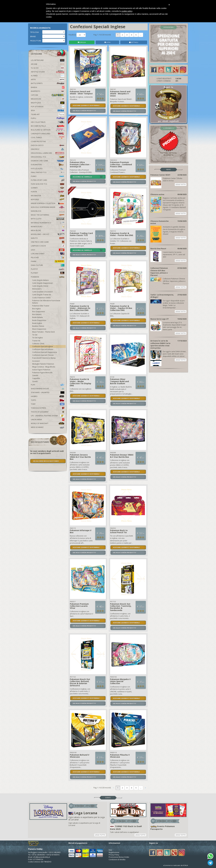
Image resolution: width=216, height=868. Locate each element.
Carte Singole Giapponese (42, 283)
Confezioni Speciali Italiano (43, 349)
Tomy (48, 404)
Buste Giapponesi (39, 320)
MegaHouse (48, 99)
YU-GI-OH (48, 68)
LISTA (107, 42)
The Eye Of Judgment (48, 412)
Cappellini (36, 378)
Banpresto (48, 91)
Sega (48, 110)
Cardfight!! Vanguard (48, 134)
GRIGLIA (82, 42)
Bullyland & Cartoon (48, 130)
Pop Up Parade (48, 107)
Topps (48, 400)
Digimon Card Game (48, 161)
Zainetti (35, 375)
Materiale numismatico (48, 223)
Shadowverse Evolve (48, 389)
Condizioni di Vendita (117, 860)
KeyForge (48, 200)
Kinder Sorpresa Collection (48, 203)
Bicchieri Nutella (48, 126)
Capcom (48, 95)
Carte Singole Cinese (40, 286)
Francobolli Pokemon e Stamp (44, 358)
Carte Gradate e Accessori (42, 292)
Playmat (48, 273)
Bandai (48, 87)
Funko (48, 176)
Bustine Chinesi (38, 326)
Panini (48, 261)
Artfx (48, 80)
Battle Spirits (48, 83)
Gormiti (48, 188)
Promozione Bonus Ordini (119, 857)
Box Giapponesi (39, 312)
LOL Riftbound (48, 60)
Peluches (48, 258)
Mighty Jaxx (48, 103)
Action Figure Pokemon (41, 370)
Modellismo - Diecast (48, 234)
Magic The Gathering (48, 215)
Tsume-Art (48, 114)
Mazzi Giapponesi (39, 329)
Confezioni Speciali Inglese (43, 346)
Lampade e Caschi (48, 246)
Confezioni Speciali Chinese (43, 355)
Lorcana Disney (48, 254)
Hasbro (48, 396)
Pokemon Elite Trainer (41, 306)
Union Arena (48, 420)
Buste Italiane (37, 317)
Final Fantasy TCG (48, 172)
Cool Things (48, 138)
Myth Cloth (48, 219)
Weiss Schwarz (48, 427)
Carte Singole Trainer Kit (42, 295)
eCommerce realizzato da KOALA (176, 865)
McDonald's (37, 289)
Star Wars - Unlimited (48, 392)
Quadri (35, 381)
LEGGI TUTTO (181, 184)
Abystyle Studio (48, 72)
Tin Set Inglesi (37, 338)
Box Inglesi (36, 309)
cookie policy (127, 11)
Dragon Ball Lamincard (48, 153)
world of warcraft (48, 423)
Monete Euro (48, 227)
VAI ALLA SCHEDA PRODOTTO (84, 111)
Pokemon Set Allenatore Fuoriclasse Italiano (46, 302)
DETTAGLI (134, 42)
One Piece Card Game (48, 242)
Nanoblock (48, 211)
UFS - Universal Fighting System (48, 416)
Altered (48, 76)
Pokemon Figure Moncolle (42, 373)
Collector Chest (38, 344)
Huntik (48, 192)
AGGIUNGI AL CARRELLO (82, 177)
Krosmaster (48, 196)
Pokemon (48, 277)
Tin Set (35, 335)
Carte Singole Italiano (40, 280)
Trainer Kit (36, 341)
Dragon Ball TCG (48, 157)
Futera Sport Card (48, 180)
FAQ (110, 850)
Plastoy (48, 269)
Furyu (48, 118)
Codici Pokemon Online (41, 298)
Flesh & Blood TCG (48, 184)
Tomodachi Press (48, 408)
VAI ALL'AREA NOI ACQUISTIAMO (46, 461)
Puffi (48, 385)
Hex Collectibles (48, 122)
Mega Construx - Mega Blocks (44, 367)
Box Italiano (37, 314)
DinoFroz (48, 149)
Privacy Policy (114, 855)
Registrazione (114, 852)
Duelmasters (48, 165)
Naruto (48, 238)
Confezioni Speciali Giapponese (45, 352)
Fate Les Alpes (48, 169)
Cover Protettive (38, 142)
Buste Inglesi (37, 323)
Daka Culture (48, 265)
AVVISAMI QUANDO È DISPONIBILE (86, 105)
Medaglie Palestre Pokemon (43, 364)
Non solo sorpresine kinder (48, 207)
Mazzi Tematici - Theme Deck (43, 332)
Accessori (36, 361)
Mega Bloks (48, 230)
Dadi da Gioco (48, 145)
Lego (48, 250)
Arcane (48, 64)
